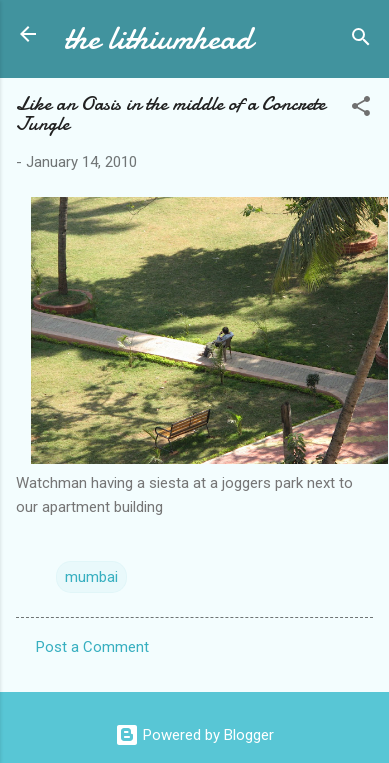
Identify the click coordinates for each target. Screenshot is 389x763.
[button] (361, 109)
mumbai (91, 577)
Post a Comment (92, 647)
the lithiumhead (158, 38)
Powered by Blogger (194, 735)
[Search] (361, 40)
